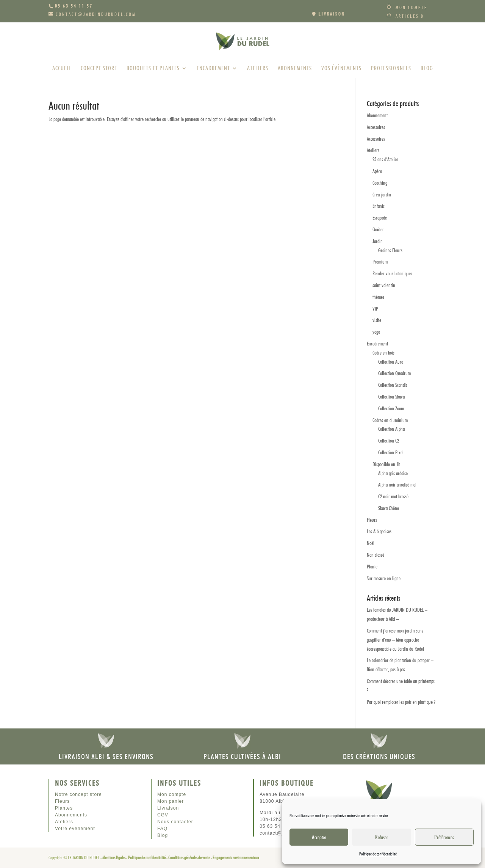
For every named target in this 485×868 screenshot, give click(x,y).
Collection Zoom (391, 408)
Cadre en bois (383, 353)
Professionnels (391, 69)
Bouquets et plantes (153, 69)
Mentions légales (114, 858)
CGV (163, 815)
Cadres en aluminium (390, 420)
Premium (380, 262)
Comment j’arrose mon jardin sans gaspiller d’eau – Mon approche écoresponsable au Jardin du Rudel (395, 640)
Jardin (378, 241)
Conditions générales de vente (189, 858)
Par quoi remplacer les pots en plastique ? (401, 702)
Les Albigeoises (379, 531)
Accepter (319, 837)
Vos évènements (341, 69)
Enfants (379, 206)
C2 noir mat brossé (393, 496)
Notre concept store (78, 794)
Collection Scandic (393, 385)
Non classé (375, 555)
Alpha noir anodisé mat (397, 485)
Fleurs (372, 520)
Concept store (99, 69)
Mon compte (411, 7)
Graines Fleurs (390, 250)
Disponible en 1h (386, 464)
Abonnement (377, 115)
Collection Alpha (391, 429)
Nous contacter (175, 822)
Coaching (380, 183)
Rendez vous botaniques (392, 273)
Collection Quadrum (394, 373)
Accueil (62, 69)
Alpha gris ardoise (393, 473)
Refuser (382, 837)
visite (377, 320)
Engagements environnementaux (236, 858)
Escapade (380, 218)
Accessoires (376, 127)
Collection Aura (391, 362)
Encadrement (213, 69)
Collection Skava (391, 397)
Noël (371, 543)
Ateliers (258, 69)
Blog (427, 69)
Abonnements (295, 69)
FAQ (162, 829)
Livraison (168, 808)
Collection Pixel (391, 452)
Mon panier (171, 801)
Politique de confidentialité (378, 854)
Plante (372, 567)
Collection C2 (389, 441)
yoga (376, 332)
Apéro (377, 171)
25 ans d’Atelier (385, 159)
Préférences (444, 837)
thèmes (378, 297)
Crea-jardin (382, 195)
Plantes (64, 808)
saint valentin (384, 285)
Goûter (378, 229)
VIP (375, 309)
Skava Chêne (389, 508)
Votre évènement (75, 829)
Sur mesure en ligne (384, 578)
